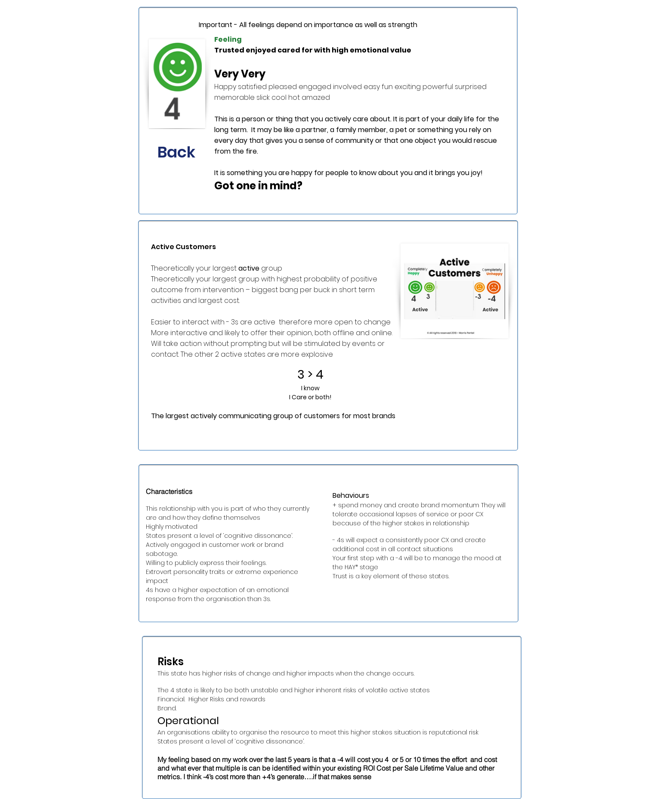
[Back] (176, 152)
